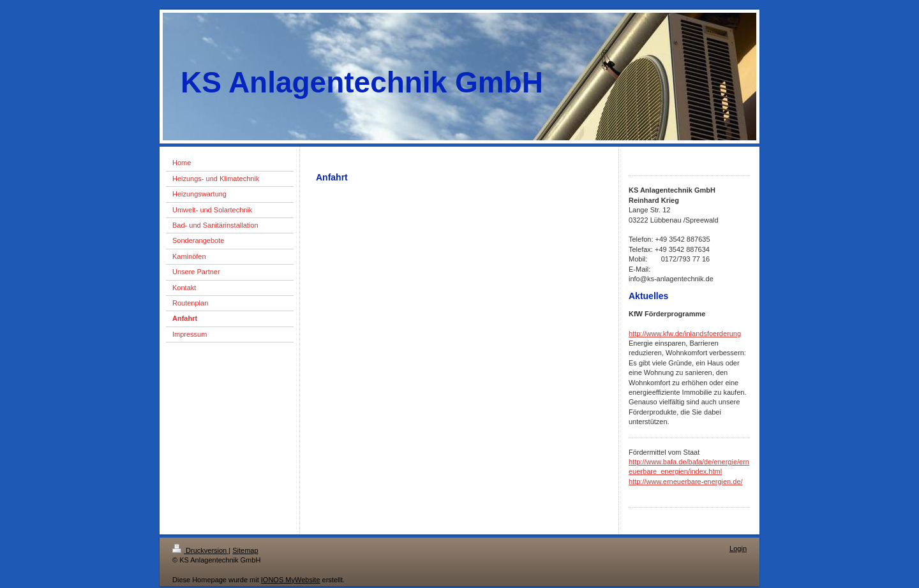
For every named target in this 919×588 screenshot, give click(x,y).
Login (738, 548)
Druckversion (200, 550)
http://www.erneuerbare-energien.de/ (686, 481)
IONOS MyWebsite (291, 580)
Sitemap (245, 550)
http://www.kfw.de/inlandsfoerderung (685, 334)
